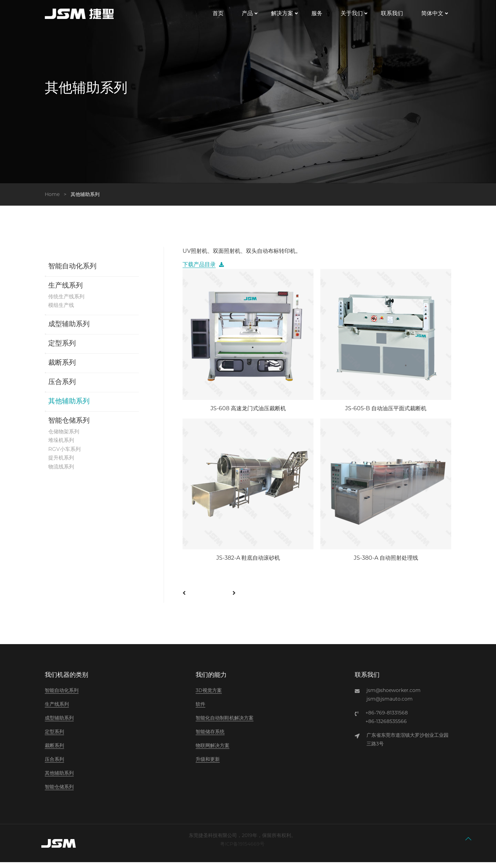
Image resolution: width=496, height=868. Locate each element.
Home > (57, 200)
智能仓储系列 (69, 427)
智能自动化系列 (72, 272)
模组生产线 (62, 311)
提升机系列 (62, 464)
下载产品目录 (199, 270)
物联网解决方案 (213, 751)
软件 (200, 710)
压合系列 (62, 388)
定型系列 (62, 350)
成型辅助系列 (69, 330)
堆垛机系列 (62, 446)
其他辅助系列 (69, 407)
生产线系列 (65, 291)
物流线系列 (62, 473)
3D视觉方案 (209, 696)
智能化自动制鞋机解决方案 (225, 724)
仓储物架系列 (65, 437)
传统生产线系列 (68, 302)
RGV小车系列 (65, 455)
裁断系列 (62, 369)
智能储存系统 (210, 737)
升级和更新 (208, 765)
